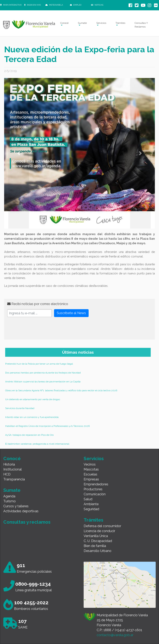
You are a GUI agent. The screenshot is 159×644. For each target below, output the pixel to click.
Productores (93, 489)
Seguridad (91, 509)
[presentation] (39, 328)
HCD (7, 474)
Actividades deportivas (21, 511)
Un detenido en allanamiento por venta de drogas (33, 399)
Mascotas (91, 469)
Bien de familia (95, 546)
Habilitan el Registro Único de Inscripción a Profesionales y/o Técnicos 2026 (47, 426)
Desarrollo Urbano (98, 551)
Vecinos (90, 464)
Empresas (91, 479)
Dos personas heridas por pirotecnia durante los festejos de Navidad (43, 373)
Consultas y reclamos (27, 522)
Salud (88, 499)
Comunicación (95, 494)
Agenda (9, 496)
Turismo (10, 501)
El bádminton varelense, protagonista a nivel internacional (37, 444)
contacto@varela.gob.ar (115, 635)
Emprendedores (96, 484)
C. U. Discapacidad (98, 541)
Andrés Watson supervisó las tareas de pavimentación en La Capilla (43, 382)
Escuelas (90, 474)
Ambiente (91, 504)
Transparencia (14, 479)
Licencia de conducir (99, 531)
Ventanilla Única (96, 536)
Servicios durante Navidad (20, 408)
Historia (9, 464)
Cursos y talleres (16, 506)
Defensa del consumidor (102, 526)
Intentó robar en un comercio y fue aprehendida (32, 417)
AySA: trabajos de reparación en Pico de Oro (29, 435)
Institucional (13, 469)
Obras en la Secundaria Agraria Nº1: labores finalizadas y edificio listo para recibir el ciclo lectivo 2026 (61, 390)
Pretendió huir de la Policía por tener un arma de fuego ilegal (39, 364)
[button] (19, 153)
